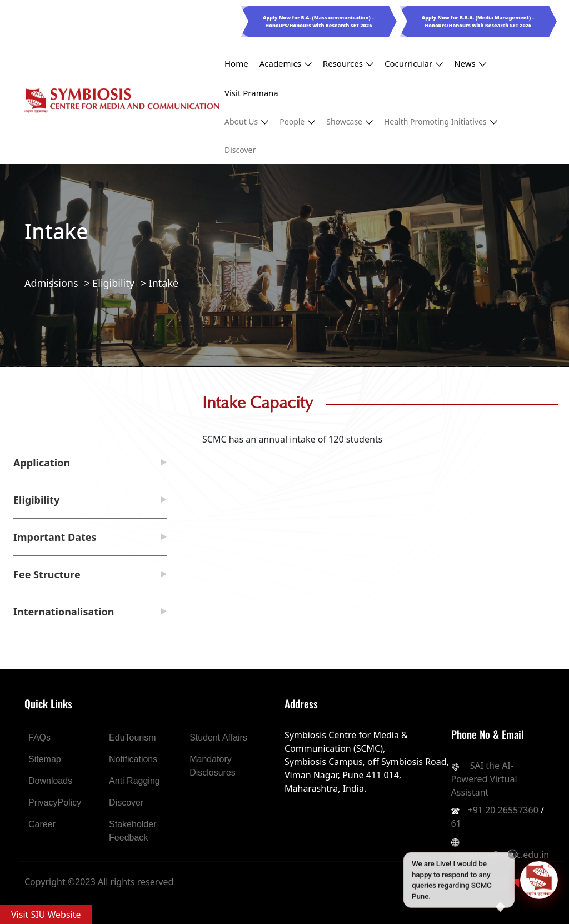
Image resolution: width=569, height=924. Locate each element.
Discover (240, 150)
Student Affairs (218, 737)
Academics (286, 64)
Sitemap (45, 759)
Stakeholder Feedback (133, 831)
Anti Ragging (134, 781)
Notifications (133, 759)
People (297, 121)
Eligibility (113, 283)
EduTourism (132, 737)
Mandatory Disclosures (213, 766)
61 (456, 823)
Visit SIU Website (46, 915)
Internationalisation (64, 612)
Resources (348, 64)
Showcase (350, 121)
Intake (164, 283)
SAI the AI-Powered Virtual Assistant (484, 779)
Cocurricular (414, 64)
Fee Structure (47, 574)
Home (236, 63)
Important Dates (55, 537)
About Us (246, 121)
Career (42, 824)
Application (42, 463)
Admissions (51, 283)
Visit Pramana (251, 93)
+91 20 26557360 (503, 810)
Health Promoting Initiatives (441, 121)
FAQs (39, 737)
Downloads (50, 781)
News (470, 64)
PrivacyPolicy (55, 803)
